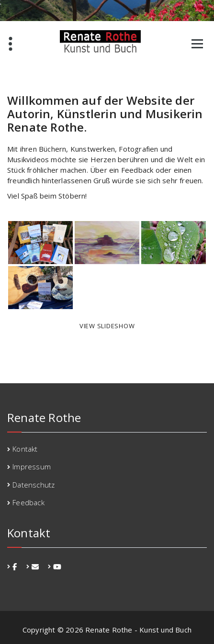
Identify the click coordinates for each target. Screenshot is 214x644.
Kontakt (25, 449)
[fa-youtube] (57, 566)
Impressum (32, 466)
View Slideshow (107, 326)
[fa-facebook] (15, 566)
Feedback (28, 502)
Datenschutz (34, 485)
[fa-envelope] (35, 566)
